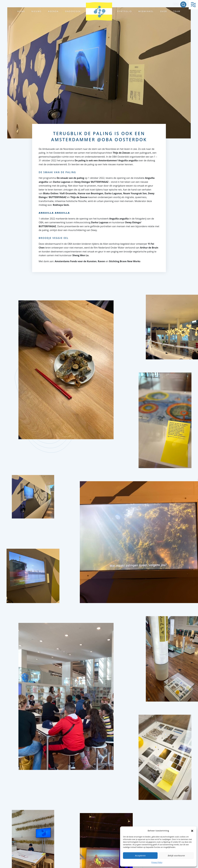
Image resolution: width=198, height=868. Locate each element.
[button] (192, 831)
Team (177, 11)
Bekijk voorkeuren (176, 855)
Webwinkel (146, 11)
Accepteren (140, 855)
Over (163, 11)
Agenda (53, 11)
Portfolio (125, 11)
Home (21, 11)
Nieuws (36, 11)
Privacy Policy (157, 862)
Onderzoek (73, 11)
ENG (176, 4)
